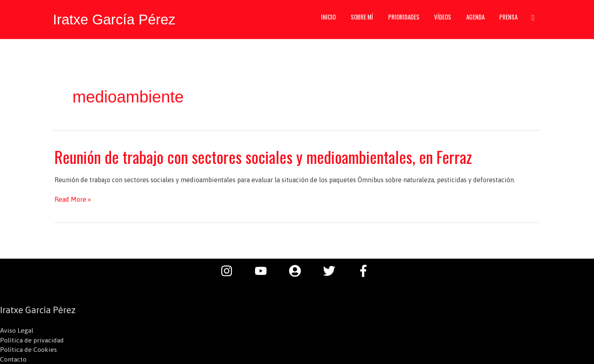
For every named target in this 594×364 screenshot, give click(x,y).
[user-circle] (299, 270)
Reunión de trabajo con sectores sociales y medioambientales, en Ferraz (265, 156)
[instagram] (231, 270)
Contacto (13, 359)
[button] (533, 19)
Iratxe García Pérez (115, 19)
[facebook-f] (365, 270)
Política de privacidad (32, 340)
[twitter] (333, 270)
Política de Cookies (28, 349)
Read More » (73, 198)
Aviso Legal (17, 330)
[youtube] (265, 270)
